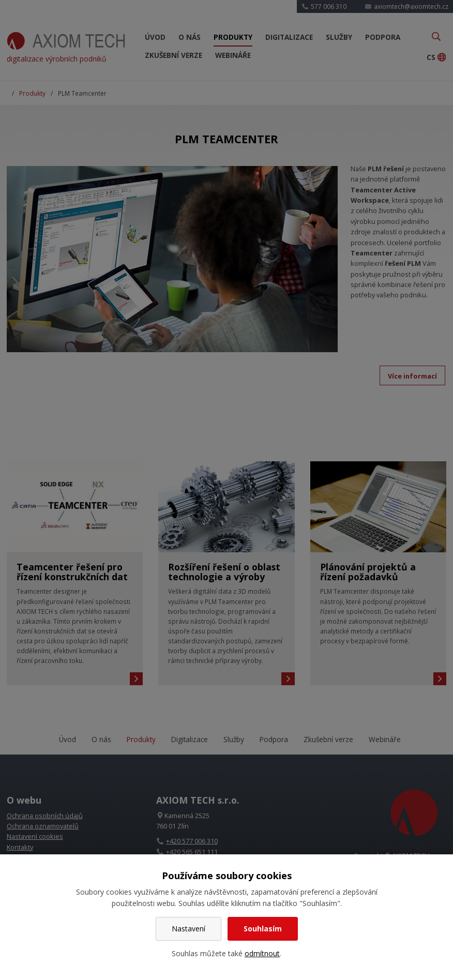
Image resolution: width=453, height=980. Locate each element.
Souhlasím (263, 929)
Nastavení (188, 929)
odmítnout (262, 953)
